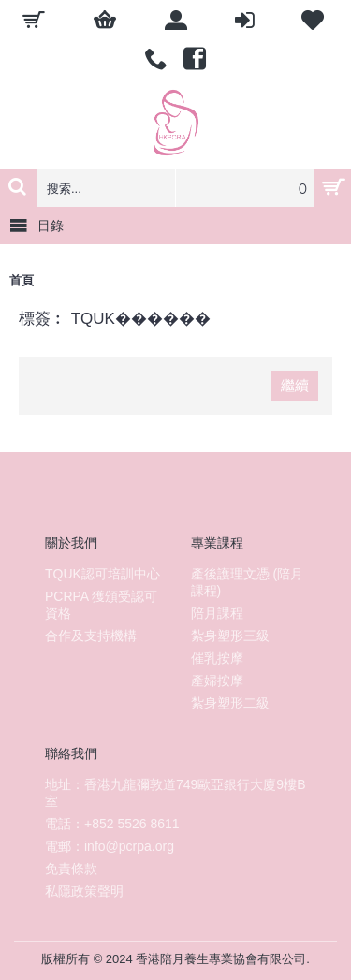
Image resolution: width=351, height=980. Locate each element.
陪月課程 (217, 613)
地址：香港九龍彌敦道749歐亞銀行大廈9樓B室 (175, 793)
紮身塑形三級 (230, 636)
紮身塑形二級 (230, 703)
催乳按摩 (217, 658)
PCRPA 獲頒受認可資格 (101, 605)
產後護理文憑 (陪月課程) (248, 582)
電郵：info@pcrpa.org (110, 846)
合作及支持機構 (91, 636)
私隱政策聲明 (84, 891)
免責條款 (71, 869)
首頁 (22, 280)
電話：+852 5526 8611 (112, 824)
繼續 (295, 385)
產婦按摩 (217, 680)
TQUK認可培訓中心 (102, 574)
